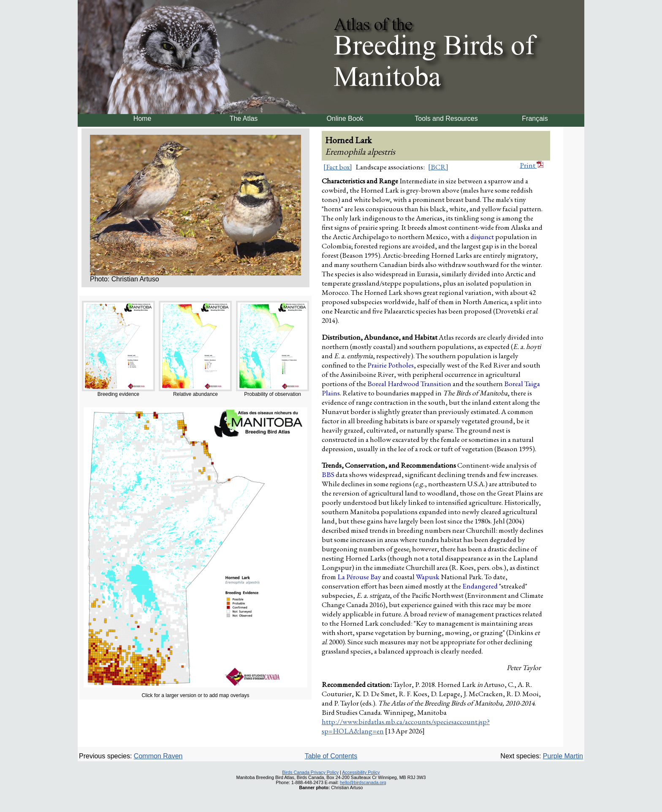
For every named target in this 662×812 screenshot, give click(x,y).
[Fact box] (338, 167)
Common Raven (158, 756)
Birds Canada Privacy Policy (310, 772)
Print (532, 165)
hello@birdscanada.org (363, 782)
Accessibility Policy (361, 772)
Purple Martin (563, 756)
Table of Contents (331, 756)
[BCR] (438, 167)
